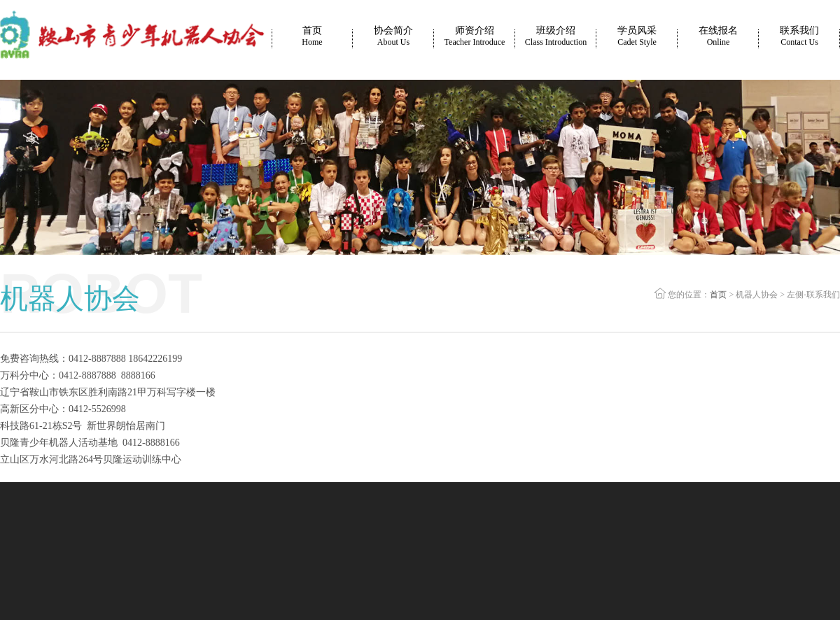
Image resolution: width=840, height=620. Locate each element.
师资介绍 (475, 36)
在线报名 (718, 36)
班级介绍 (556, 36)
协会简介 (393, 36)
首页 (312, 36)
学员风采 (637, 36)
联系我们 (799, 36)
